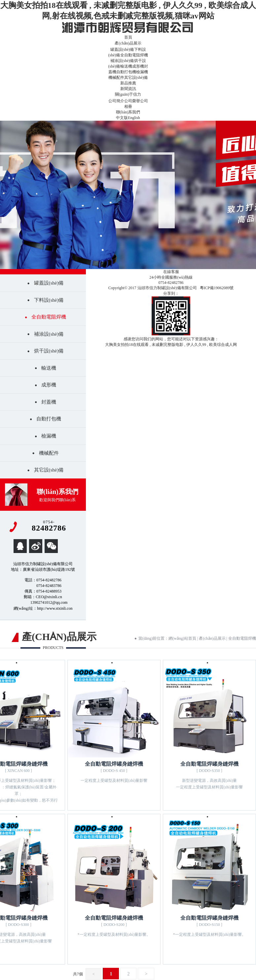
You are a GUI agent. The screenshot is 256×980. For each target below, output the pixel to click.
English (134, 118)
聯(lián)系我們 (128, 112)
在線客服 (171, 272)
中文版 (122, 118)
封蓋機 (49, 402)
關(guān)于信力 (128, 94)
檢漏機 (142, 72)
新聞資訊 (128, 89)
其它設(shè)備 (136, 77)
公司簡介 (116, 101)
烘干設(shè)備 (49, 351)
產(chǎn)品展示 (128, 43)
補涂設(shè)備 (122, 61)
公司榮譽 (132, 101)
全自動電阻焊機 (134, 55)
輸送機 (126, 66)
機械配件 (116, 77)
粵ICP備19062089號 (217, 288)
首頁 (128, 37)
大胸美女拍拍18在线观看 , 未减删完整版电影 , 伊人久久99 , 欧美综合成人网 (171, 345)
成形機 (138, 66)
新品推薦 (128, 83)
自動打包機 (126, 72)
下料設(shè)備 (49, 300)
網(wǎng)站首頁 (182, 638)
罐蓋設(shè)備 (122, 49)
